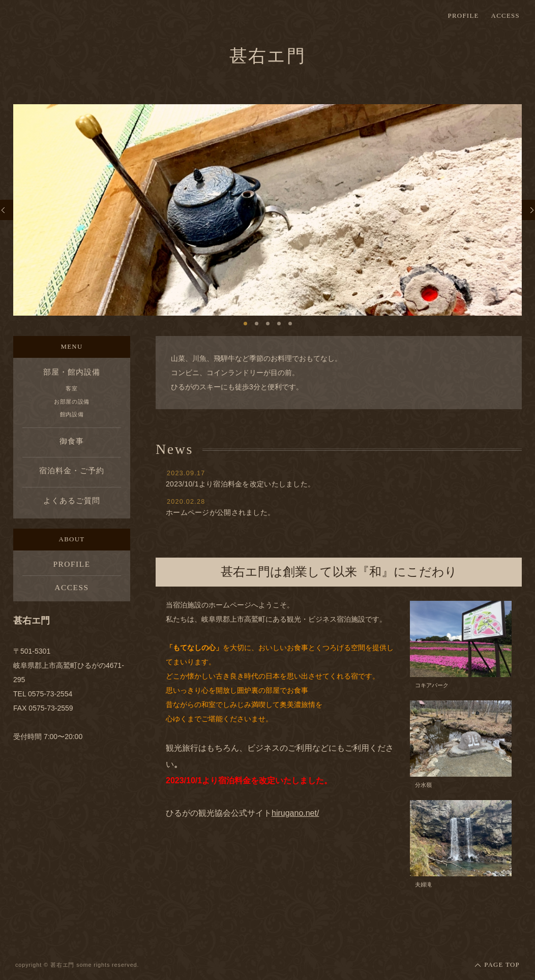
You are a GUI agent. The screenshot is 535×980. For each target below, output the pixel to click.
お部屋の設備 (72, 402)
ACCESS (506, 16)
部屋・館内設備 (71, 372)
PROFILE (463, 16)
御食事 (72, 441)
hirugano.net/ (295, 813)
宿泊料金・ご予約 (71, 470)
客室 (71, 388)
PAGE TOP (502, 965)
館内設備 (72, 414)
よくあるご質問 (71, 500)
